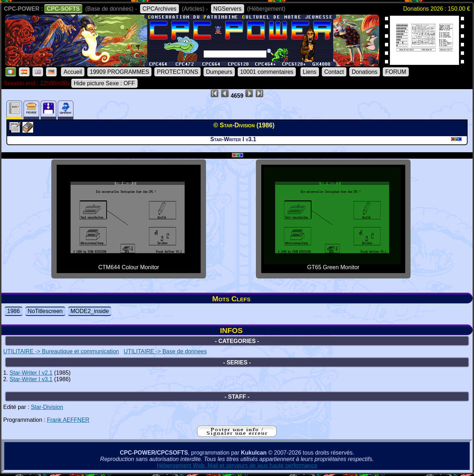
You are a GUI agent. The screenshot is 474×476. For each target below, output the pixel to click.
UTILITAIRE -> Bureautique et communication (61, 351)
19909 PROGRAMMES (119, 72)
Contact (334, 72)
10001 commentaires (267, 72)
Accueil (73, 72)
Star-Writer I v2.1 (31, 373)
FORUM (396, 72)
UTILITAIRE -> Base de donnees (165, 351)
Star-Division (47, 407)
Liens (310, 72)
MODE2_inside (90, 311)
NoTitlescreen (45, 311)
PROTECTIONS (177, 72)
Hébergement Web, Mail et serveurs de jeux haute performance (237, 465)
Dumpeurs (219, 72)
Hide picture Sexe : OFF (104, 83)
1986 (14, 311)
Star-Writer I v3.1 (31, 379)
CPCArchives (159, 9)
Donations (365, 72)
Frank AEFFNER (68, 420)
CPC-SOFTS (63, 9)
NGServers (228, 9)
